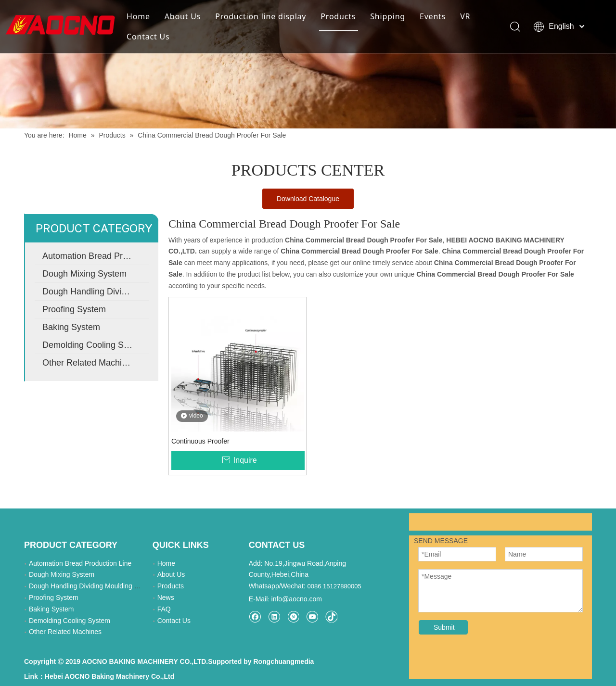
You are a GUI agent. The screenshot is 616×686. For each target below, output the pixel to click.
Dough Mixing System (84, 274)
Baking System (71, 327)
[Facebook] (255, 616)
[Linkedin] (274, 616)
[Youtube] (312, 616)
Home (138, 16)
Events (433, 16)
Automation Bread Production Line (96, 256)
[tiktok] (331, 616)
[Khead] (308, 64)
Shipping (388, 16)
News (166, 597)
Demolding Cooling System (95, 345)
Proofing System (74, 309)
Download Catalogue (308, 199)
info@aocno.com (297, 599)
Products (338, 16)
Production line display (261, 16)
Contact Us (148, 37)
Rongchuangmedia (283, 661)
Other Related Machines (89, 363)
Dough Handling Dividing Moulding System (96, 292)
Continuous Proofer (200, 441)
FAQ (164, 609)
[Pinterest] (293, 616)
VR (465, 16)
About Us (183, 16)
